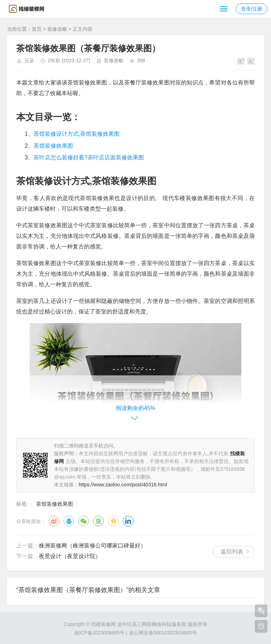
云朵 (29, 60)
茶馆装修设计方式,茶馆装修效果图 (77, 134)
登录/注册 (252, 9)
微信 (84, 521)
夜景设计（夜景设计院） (70, 556)
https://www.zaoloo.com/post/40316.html (123, 485)
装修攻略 (57, 29)
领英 (128, 521)
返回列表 (232, 552)
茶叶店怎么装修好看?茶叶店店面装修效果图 (89, 157)
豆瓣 (98, 521)
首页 (37, 29)
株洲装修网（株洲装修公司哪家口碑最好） (92, 546)
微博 (54, 521)
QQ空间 (113, 521)
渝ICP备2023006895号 (99, 633)
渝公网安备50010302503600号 (163, 633)
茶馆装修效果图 (53, 146)
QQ (69, 521)
